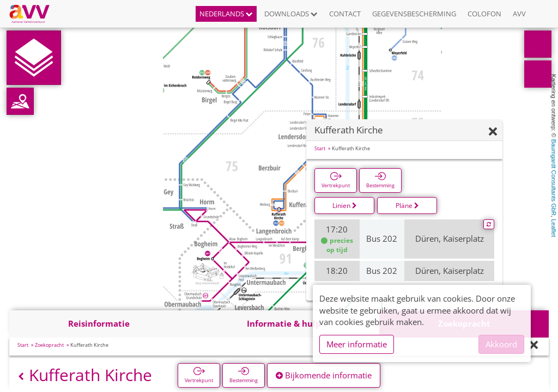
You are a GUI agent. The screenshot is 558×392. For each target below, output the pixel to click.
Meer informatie (357, 344)
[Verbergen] (493, 132)
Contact (345, 14)
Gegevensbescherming (414, 14)
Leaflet (554, 228)
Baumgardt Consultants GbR (554, 177)
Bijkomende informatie (324, 375)
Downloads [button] (291, 14)
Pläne (407, 206)
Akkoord (501, 344)
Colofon (484, 14)
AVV (519, 14)
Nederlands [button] (226, 14)
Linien (345, 206)
